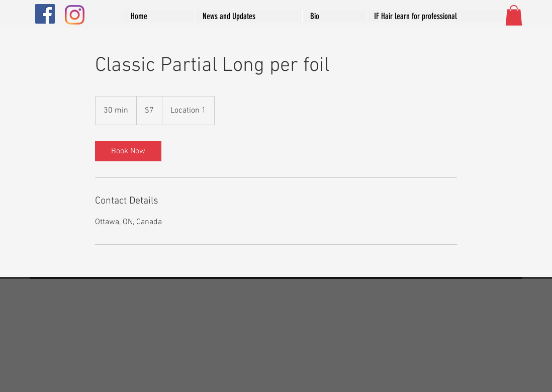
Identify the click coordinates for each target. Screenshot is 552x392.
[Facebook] (45, 14)
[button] (514, 15)
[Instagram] (75, 15)
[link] (128, 151)
